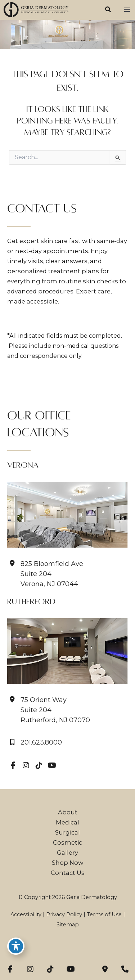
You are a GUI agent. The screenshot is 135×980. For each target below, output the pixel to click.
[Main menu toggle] (127, 10)
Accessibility (26, 914)
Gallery (67, 853)
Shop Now (67, 863)
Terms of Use (104, 914)
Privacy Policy (64, 914)
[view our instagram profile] (26, 765)
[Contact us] (105, 969)
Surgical (67, 832)
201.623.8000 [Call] (41, 743)
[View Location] (49, 710)
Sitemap (68, 925)
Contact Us (68, 873)
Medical (67, 822)
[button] (108, 10)
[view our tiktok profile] (39, 765)
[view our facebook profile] (13, 765)
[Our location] (125, 969)
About (68, 812)
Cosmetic (67, 842)
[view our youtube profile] (52, 765)
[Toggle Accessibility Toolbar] (16, 946)
